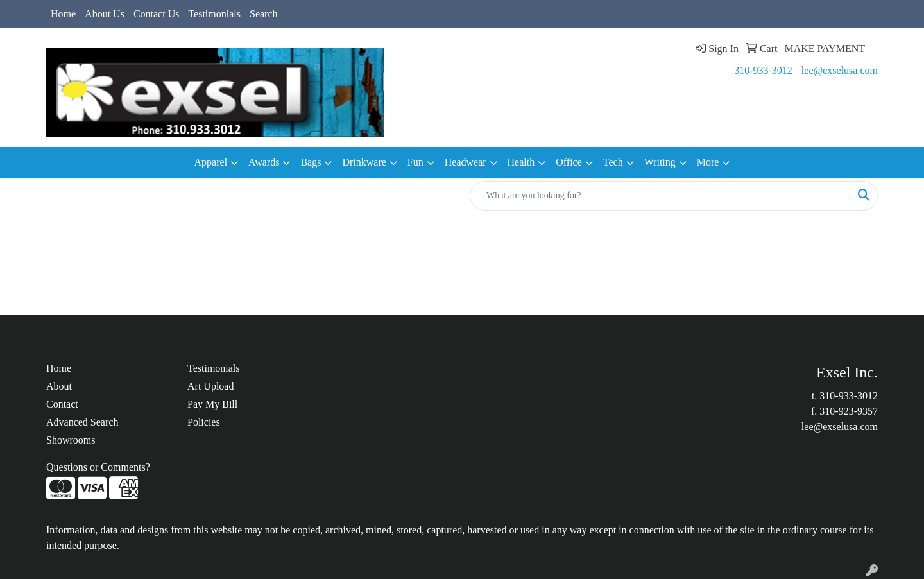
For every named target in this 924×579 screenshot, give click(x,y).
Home (63, 14)
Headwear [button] (466, 162)
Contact (62, 404)
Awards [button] (264, 162)
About (59, 386)
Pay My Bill (212, 404)
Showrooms (71, 440)
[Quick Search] (660, 196)
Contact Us (157, 14)
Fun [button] (415, 162)
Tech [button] (613, 162)
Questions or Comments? (98, 467)
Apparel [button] (211, 162)
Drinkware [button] (364, 162)
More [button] (708, 162)
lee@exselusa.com (840, 70)
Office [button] (569, 162)
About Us (105, 14)
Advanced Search (82, 422)
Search (264, 14)
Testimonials (214, 14)
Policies (204, 422)
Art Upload (210, 386)
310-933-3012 (763, 70)
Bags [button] (311, 162)
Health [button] (521, 162)
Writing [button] (660, 162)
